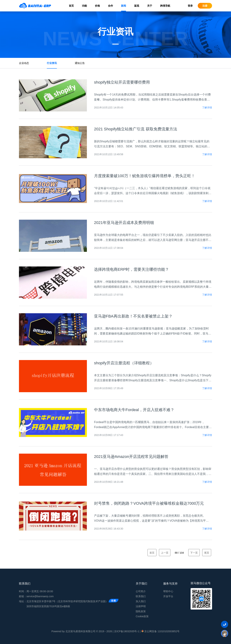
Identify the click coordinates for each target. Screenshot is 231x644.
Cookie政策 (142, 616)
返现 (137, 6)
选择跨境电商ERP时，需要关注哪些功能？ (132, 269)
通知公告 (80, 63)
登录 (190, 6)
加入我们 (141, 601)
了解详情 (207, 108)
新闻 (124, 6)
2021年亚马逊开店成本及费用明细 (124, 223)
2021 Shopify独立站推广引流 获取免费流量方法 (136, 129)
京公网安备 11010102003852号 (160, 631)
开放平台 (168, 596)
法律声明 (141, 606)
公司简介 (141, 591)
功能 (84, 6)
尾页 (207, 553)
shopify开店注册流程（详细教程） (124, 363)
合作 (110, 6)
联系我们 (141, 596)
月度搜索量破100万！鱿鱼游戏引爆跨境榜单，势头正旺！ (145, 176)
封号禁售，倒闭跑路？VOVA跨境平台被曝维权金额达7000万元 (149, 503)
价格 (97, 6)
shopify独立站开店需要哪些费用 (122, 82)
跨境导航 (165, 6)
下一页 (194, 553)
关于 (150, 6)
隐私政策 (141, 611)
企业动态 (24, 63)
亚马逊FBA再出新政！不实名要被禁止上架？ (133, 316)
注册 (205, 6)
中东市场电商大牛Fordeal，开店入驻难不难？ (134, 410)
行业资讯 (52, 63)
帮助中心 (168, 591)
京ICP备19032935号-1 (127, 631)
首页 (71, 6)
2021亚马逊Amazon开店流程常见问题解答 (131, 457)
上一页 (165, 553)
